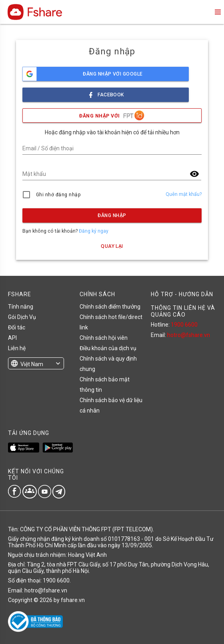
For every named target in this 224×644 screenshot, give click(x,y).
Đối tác (17, 327)
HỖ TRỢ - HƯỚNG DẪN (182, 294)
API (12, 338)
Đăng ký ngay (94, 231)
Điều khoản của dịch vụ (108, 348)
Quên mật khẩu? (184, 194)
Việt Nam (32, 364)
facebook (106, 93)
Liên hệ (17, 348)
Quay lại (112, 246)
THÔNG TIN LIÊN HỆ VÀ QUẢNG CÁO (183, 311)
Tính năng (21, 307)
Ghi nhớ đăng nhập (58, 195)
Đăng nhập (112, 215)
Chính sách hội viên (104, 338)
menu (217, 12)
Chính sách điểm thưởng (110, 307)
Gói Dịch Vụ (22, 317)
